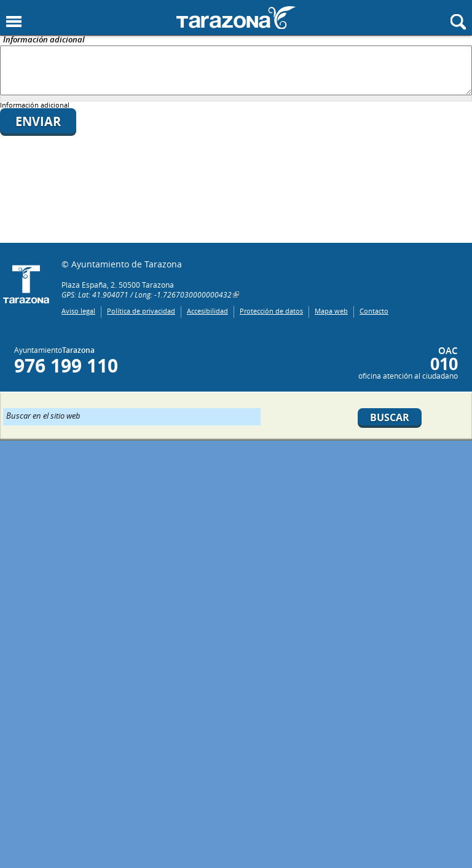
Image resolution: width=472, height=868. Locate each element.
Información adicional (44, 40)
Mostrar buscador (458, 22)
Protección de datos (271, 311)
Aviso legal (78, 311)
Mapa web (331, 311)
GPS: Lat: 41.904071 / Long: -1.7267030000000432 (147, 294)
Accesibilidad (207, 311)
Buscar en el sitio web (43, 415)
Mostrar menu (14, 22)
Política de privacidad (141, 311)
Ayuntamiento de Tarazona (236, 18)
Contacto (374, 311)
